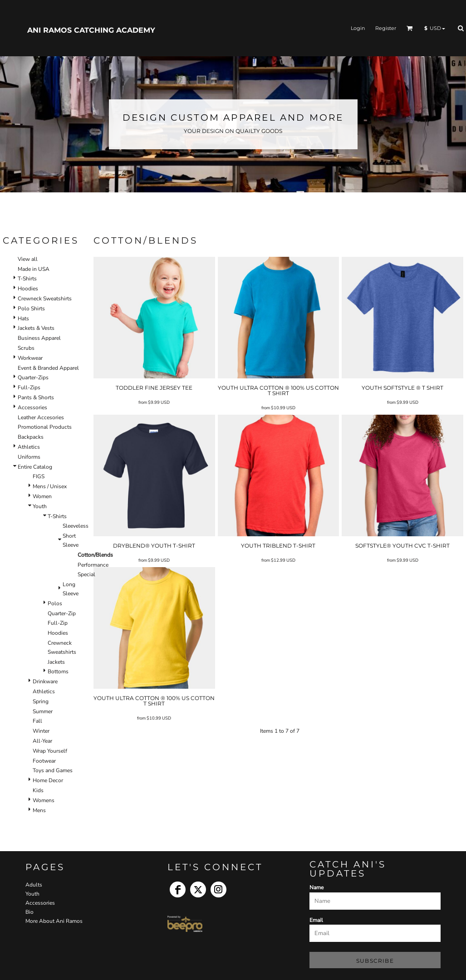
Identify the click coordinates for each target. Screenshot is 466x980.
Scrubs (26, 348)
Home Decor (48, 780)
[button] (410, 28)
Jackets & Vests (36, 328)
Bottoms (58, 671)
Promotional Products (45, 427)
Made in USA (34, 269)
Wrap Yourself (50, 751)
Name (316, 887)
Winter (41, 731)
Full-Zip (58, 623)
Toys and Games (53, 770)
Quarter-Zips (33, 377)
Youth (40, 506)
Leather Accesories (41, 417)
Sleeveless (76, 526)
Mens (39, 810)
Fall (37, 721)
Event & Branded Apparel (48, 368)
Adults (34, 885)
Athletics (29, 447)
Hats (23, 318)
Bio (29, 912)
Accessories (32, 407)
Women (42, 496)
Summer (43, 711)
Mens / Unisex (50, 486)
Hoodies (28, 289)
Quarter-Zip (62, 613)
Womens (44, 800)
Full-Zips (29, 387)
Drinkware (45, 681)
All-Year (42, 741)
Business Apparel (39, 338)
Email (316, 920)
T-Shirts (27, 279)
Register (386, 28)
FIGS (39, 476)
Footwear (44, 761)
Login (358, 28)
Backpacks (31, 437)
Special (86, 574)
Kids (38, 790)
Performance (93, 565)
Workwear (30, 358)
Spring (41, 701)
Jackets (56, 662)
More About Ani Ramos (54, 921)
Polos (55, 603)
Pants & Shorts (36, 397)
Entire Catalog (35, 467)
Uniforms (29, 457)
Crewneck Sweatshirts (45, 299)
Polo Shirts (31, 309)
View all (28, 259)
